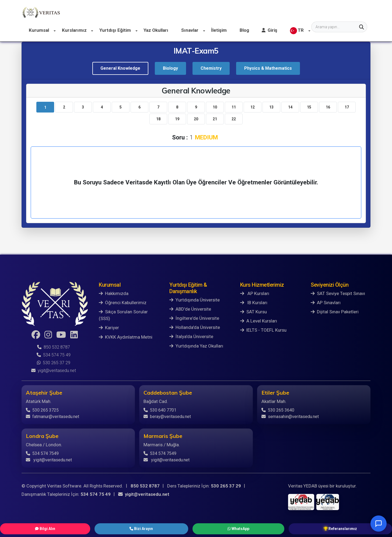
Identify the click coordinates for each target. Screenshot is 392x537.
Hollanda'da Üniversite (195, 327)
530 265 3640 (278, 410)
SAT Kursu (253, 312)
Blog (296, 12)
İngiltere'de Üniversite (194, 318)
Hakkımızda (114, 293)
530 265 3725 (42, 410)
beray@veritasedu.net (167, 417)
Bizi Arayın (166, 528)
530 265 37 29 (54, 363)
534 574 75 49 (54, 355)
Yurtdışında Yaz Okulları (196, 346)
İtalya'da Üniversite (191, 336)
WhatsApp (211, 528)
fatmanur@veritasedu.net (52, 417)
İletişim (272, 12)
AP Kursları (255, 293)
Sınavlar (245, 12)
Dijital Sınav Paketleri (335, 312)
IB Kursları (254, 303)
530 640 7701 (160, 410)
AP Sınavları (326, 303)
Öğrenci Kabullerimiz (123, 303)
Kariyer (109, 328)
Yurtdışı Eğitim (175, 12)
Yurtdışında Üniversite (195, 300)
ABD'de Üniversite (190, 309)
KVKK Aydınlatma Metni (126, 337)
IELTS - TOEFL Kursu (263, 330)
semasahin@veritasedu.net (290, 417)
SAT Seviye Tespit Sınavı (338, 293)
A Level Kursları (259, 321)
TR (346, 12)
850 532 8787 (54, 347)
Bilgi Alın (122, 528)
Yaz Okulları (213, 12)
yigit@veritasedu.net (54, 371)
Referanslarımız (262, 528)
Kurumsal (104, 12)
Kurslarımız (137, 12)
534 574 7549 (42, 453)
